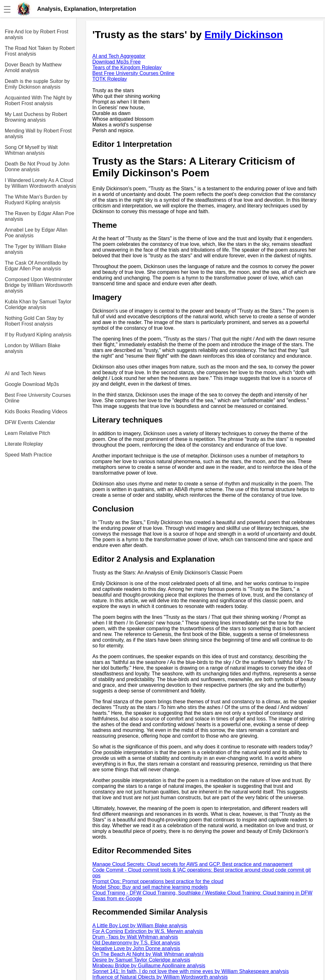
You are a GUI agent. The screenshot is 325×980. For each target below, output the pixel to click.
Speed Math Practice (28, 455)
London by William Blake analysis (33, 348)
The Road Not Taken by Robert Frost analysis (40, 51)
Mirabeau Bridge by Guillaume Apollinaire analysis (149, 966)
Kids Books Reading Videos (36, 412)
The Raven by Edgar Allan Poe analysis (40, 216)
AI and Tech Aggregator (119, 56)
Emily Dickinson (244, 35)
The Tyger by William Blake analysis (36, 249)
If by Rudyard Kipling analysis (38, 335)
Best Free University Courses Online (38, 398)
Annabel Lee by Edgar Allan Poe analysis (36, 233)
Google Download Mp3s (32, 384)
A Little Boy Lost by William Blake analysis (140, 926)
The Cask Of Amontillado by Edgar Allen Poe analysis (36, 266)
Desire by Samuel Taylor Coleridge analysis (141, 960)
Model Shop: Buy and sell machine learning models (150, 887)
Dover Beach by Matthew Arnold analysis (33, 68)
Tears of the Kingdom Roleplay (127, 68)
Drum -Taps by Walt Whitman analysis (135, 937)
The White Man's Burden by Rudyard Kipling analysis (36, 200)
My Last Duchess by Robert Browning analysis (36, 117)
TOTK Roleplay (110, 79)
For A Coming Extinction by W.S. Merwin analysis (148, 931)
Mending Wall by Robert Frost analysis (38, 134)
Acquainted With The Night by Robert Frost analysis (38, 101)
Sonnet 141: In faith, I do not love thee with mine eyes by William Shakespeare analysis (191, 971)
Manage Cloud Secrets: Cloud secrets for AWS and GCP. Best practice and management (192, 864)
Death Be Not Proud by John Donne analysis (37, 167)
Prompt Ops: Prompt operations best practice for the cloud (158, 881)
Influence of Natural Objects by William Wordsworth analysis (160, 977)
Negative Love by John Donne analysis (136, 948)
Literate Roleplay (24, 444)
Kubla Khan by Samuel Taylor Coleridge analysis (38, 304)
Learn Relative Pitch (27, 433)
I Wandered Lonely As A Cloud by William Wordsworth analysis (40, 183)
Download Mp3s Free (116, 62)
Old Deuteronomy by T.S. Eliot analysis (136, 943)
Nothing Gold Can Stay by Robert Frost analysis (34, 321)
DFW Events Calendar (30, 422)
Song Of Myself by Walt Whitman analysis (31, 150)
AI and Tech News (25, 373)
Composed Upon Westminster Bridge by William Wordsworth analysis (39, 285)
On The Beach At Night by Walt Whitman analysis (148, 954)
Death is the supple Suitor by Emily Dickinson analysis (37, 84)
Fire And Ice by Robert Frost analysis (36, 34)
